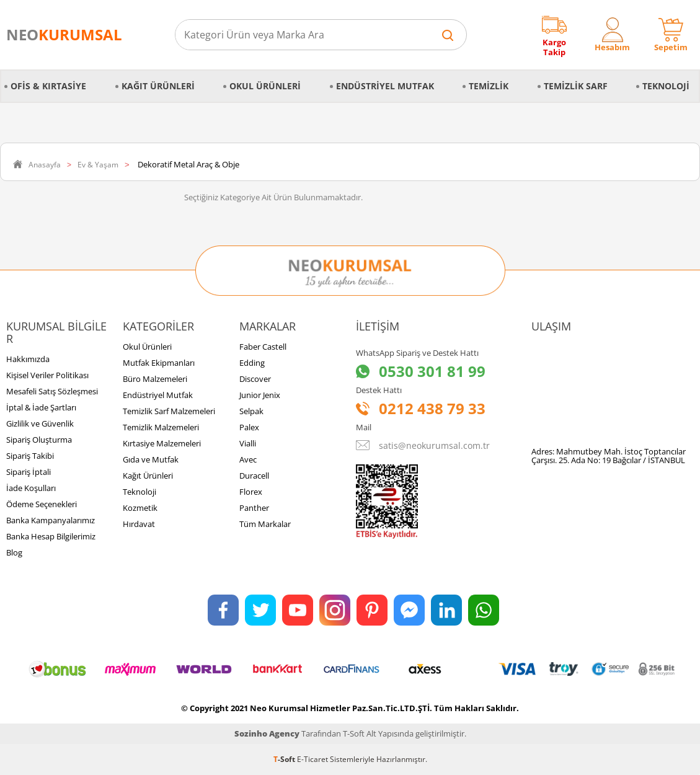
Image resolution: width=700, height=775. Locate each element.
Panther (254, 508)
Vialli (248, 443)
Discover (255, 379)
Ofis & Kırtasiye (48, 86)
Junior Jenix (260, 395)
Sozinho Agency (267, 733)
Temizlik (489, 86)
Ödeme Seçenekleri (42, 504)
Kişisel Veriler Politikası (47, 375)
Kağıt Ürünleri (158, 86)
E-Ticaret (312, 759)
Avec (248, 459)
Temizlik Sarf (576, 86)
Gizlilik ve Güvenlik (40, 423)
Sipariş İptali (29, 472)
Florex (251, 492)
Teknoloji (666, 86)
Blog (14, 552)
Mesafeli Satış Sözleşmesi (52, 391)
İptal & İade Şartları (41, 407)
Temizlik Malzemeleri (161, 427)
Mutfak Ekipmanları (159, 363)
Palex (249, 427)
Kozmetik (140, 508)
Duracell (254, 476)
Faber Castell (263, 347)
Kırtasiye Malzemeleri (162, 443)
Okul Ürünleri (265, 86)
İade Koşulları (31, 488)
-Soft (285, 759)
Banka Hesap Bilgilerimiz (51, 536)
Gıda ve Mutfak (151, 459)
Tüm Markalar (265, 524)
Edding (252, 363)
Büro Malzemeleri (155, 379)
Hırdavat (139, 524)
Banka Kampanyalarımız (51, 520)
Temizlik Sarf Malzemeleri (169, 411)
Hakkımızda (28, 359)
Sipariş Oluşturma (39, 440)
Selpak (251, 411)
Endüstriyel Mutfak (385, 86)
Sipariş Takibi (30, 456)
